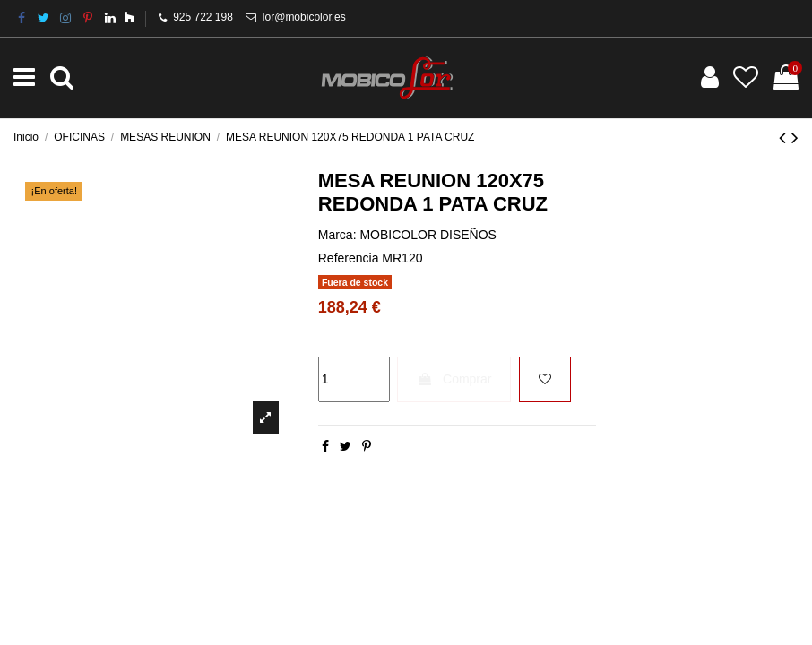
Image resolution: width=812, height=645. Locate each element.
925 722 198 (203, 17)
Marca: (337, 235)
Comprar (454, 379)
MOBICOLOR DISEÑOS (428, 235)
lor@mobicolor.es (304, 17)
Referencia (349, 258)
